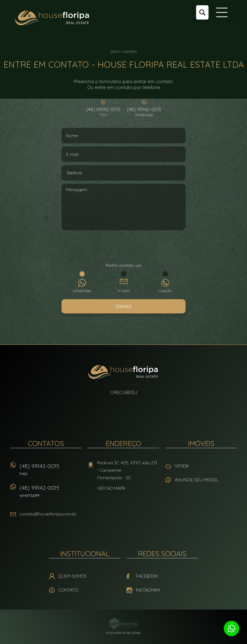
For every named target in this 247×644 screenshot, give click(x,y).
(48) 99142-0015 (103, 112)
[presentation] (123, 247)
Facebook (147, 576)
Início (115, 52)
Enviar (124, 306)
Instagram (148, 590)
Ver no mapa (111, 488)
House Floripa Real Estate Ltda (124, 373)
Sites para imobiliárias (123, 633)
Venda (182, 466)
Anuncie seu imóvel (197, 480)
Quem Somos (72, 576)
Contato (130, 52)
